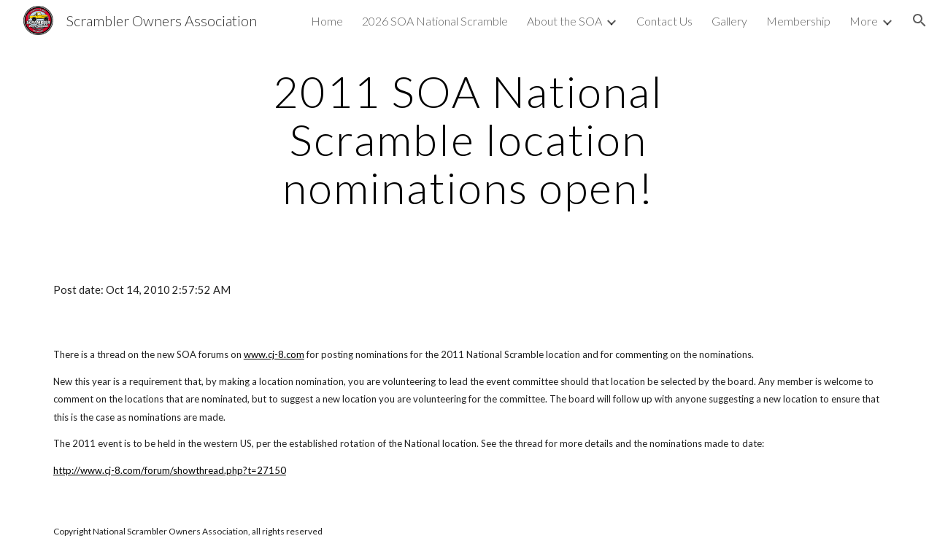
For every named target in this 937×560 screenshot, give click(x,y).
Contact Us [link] (664, 21)
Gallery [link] (729, 21)
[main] (469, 139)
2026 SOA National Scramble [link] (435, 21)
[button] (919, 20)
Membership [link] (798, 21)
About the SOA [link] (564, 21)
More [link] (864, 21)
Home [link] (327, 21)
